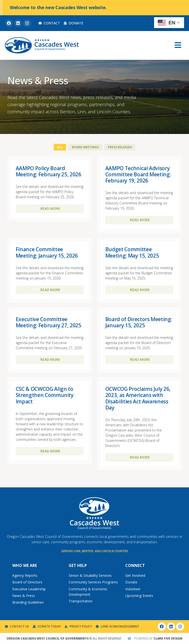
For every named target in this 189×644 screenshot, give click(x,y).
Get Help (78, 565)
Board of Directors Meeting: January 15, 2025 (139, 322)
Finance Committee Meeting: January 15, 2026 (47, 252)
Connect (135, 565)
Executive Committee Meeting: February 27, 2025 (48, 322)
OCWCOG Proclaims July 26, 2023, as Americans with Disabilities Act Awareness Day (138, 398)
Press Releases (120, 147)
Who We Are (25, 565)
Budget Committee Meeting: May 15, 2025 (132, 252)
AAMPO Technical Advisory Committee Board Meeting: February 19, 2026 (138, 174)
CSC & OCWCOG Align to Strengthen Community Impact (45, 395)
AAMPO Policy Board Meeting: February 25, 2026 (48, 171)
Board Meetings (85, 147)
